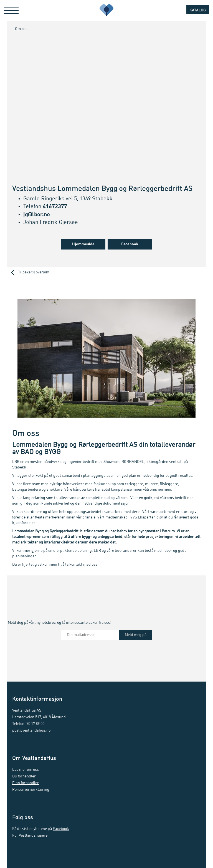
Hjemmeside (83, 244)
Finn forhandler (26, 783)
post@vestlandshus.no (31, 730)
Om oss (21, 29)
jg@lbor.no (37, 215)
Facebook (130, 244)
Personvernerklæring (31, 790)
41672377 (55, 207)
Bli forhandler (24, 776)
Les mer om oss (26, 770)
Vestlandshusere (33, 835)
